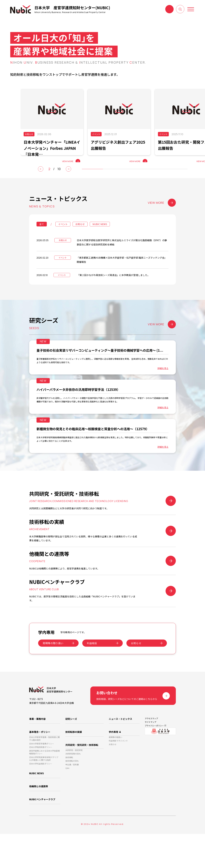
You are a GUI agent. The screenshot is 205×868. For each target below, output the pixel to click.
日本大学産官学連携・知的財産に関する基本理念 (44, 771)
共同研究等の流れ (73, 786)
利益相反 (92, 675)
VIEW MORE (162, 211)
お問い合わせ (169, 9)
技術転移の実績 (74, 763)
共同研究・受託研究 (74, 781)
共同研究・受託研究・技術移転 (82, 775)
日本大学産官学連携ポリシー (42, 777)
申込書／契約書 (72, 800)
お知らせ (80, 233)
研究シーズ (71, 751)
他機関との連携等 (39, 823)
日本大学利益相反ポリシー (41, 801)
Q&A (67, 804)
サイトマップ (150, 755)
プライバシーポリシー (154, 759)
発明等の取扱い (115, 769)
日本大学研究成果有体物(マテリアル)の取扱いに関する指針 (44, 795)
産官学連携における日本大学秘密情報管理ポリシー (44, 788)
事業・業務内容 (37, 751)
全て (42, 233)
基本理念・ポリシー (40, 763)
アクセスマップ (151, 750)
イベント (63, 233)
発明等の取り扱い (53, 675)
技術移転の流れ (72, 795)
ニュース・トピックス (120, 751)
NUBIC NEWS (100, 233)
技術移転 (69, 791)
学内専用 (113, 763)
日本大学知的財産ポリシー (41, 782)
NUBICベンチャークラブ (42, 835)
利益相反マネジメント (118, 774)
